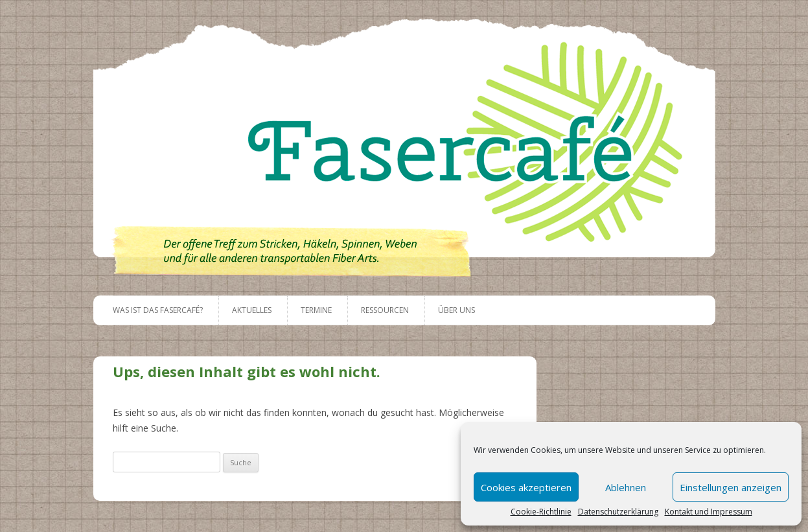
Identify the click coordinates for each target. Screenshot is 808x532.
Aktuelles (252, 310)
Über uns (456, 310)
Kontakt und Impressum (709, 512)
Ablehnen (626, 487)
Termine (316, 310)
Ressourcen (385, 310)
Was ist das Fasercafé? (158, 310)
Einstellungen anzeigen (731, 487)
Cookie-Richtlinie (541, 512)
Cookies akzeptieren (526, 487)
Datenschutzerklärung (618, 512)
